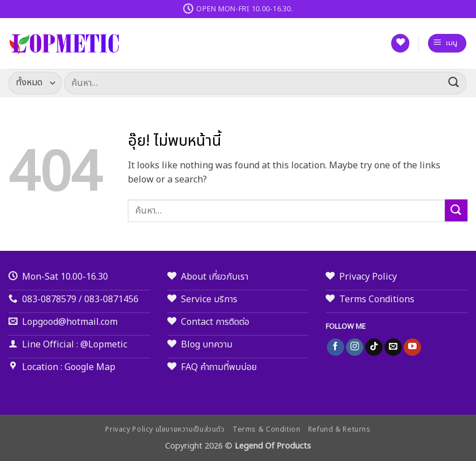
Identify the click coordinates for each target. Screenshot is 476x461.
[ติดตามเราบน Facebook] (336, 347)
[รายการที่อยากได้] (400, 43)
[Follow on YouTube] (412, 347)
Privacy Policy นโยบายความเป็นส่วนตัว (165, 430)
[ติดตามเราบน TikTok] (374, 347)
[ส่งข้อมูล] (454, 83)
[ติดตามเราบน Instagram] (355, 347)
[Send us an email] (393, 347)
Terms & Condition (266, 430)
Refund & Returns (339, 430)
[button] (447, 43)
